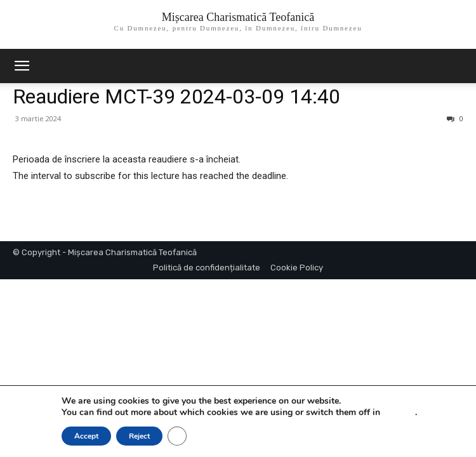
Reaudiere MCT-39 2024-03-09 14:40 (176, 96)
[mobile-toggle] (22, 66)
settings (399, 413)
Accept (86, 436)
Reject (139, 436)
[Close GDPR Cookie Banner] (177, 436)
